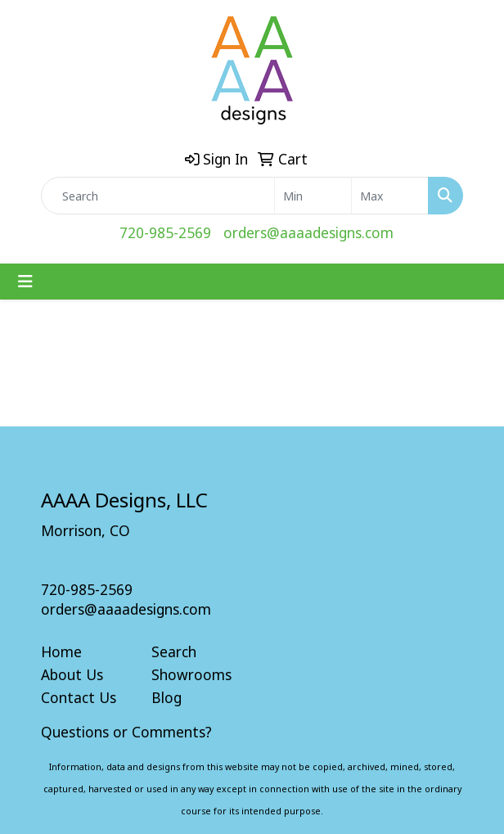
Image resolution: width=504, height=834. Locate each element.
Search (174, 651)
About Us (72, 674)
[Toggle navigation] (25, 282)
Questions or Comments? (126, 732)
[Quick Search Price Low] (313, 196)
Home (61, 651)
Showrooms (191, 674)
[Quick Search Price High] (390, 196)
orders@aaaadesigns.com (308, 232)
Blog (166, 697)
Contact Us (79, 697)
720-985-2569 (165, 232)
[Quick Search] (158, 196)
